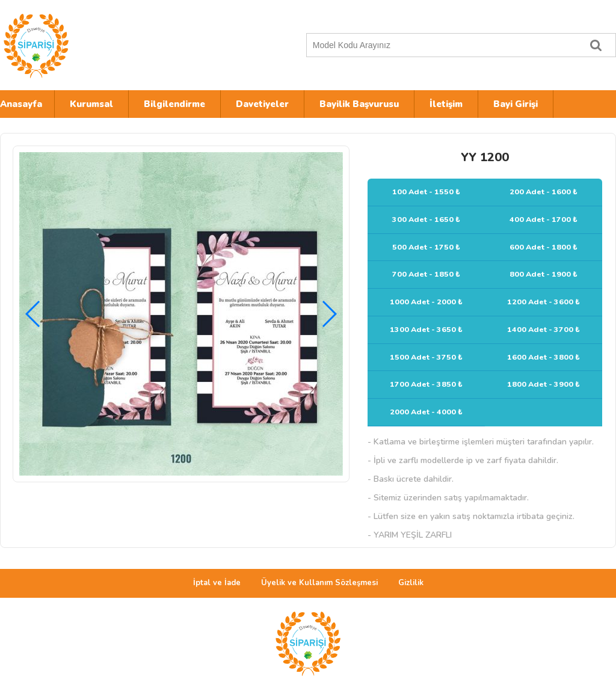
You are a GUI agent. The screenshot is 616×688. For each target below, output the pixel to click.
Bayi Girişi (516, 104)
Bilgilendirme (174, 104)
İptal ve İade (217, 583)
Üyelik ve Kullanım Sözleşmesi (319, 583)
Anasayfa (21, 104)
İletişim (446, 104)
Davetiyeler (262, 104)
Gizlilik (411, 583)
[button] (329, 314)
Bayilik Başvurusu (359, 104)
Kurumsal (91, 104)
